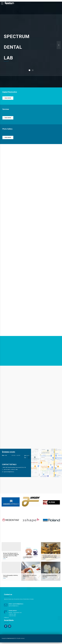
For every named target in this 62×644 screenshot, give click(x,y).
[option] (31, 45)
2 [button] (33, 70)
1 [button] (29, 70)
